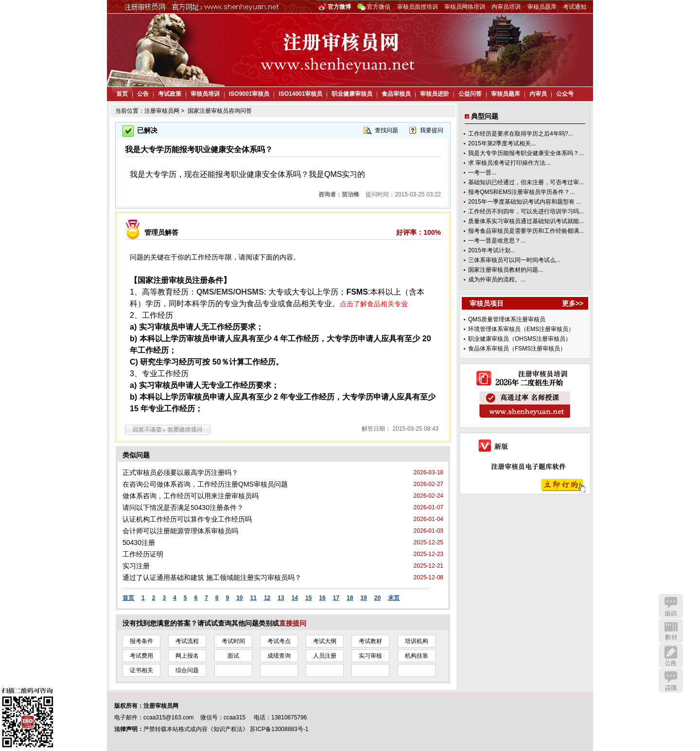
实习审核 (370, 656)
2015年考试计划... (492, 250)
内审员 (538, 94)
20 (377, 598)
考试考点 (279, 641)
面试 (233, 656)
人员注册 (325, 656)
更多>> (573, 303)
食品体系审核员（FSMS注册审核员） (517, 349)
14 (295, 598)
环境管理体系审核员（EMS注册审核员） (521, 329)
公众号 (565, 94)
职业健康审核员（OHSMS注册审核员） (520, 339)
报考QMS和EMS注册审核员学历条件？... (521, 192)
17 (336, 598)
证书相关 (141, 670)
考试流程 (187, 641)
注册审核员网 (162, 111)
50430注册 (139, 542)
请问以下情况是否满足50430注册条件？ (183, 507)
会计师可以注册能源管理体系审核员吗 (180, 531)
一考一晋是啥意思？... (497, 241)
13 (281, 598)
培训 (671, 606)
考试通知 (575, 7)
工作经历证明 (143, 554)
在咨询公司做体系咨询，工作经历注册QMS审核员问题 (205, 484)
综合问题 (187, 670)
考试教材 (370, 641)
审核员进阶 (435, 94)
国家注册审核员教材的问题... (506, 270)
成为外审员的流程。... (497, 279)
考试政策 (170, 94)
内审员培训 (506, 7)
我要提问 (432, 130)
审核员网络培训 (465, 7)
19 (363, 598)
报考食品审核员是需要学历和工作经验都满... (526, 231)
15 (308, 598)
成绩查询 (279, 656)
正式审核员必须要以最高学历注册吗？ (180, 472)
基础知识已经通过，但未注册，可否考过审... (526, 182)
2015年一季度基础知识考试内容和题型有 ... (525, 202)
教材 (671, 631)
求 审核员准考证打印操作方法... (509, 163)
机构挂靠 (417, 656)
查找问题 (386, 130)
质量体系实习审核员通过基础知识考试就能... (526, 221)
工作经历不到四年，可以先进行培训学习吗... (526, 211)
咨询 (671, 681)
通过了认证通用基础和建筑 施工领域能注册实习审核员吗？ (212, 577)
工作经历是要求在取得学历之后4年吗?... (520, 134)
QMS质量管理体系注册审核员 (507, 319)
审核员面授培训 (418, 7)
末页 (394, 598)
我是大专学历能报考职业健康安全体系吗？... (526, 153)
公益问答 (470, 94)
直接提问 (293, 623)
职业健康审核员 (352, 94)
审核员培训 (205, 94)
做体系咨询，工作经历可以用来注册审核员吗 (191, 496)
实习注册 (136, 566)
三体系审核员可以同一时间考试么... (514, 260)
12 (267, 598)
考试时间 (233, 641)
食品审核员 (396, 94)
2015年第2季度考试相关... (502, 143)
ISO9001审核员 (249, 94)
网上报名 (187, 656)
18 (350, 598)
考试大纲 (325, 641)
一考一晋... (482, 173)
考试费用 (141, 656)
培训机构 (417, 641)
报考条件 (141, 641)
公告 (143, 94)
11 (254, 598)
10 (239, 598)
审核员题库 (542, 7)
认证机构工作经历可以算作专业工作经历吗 (187, 519)
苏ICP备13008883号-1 (279, 729)
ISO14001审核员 (300, 94)
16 (322, 598)
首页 (122, 94)
